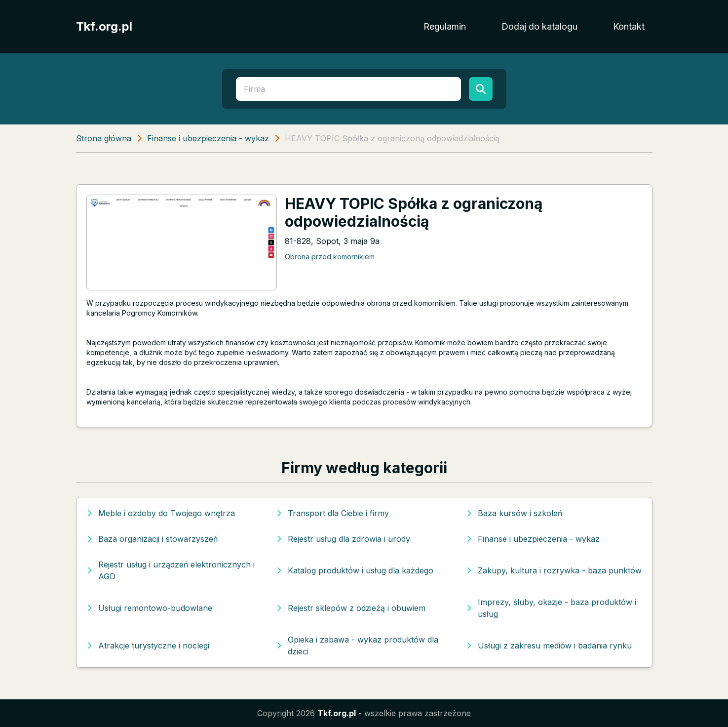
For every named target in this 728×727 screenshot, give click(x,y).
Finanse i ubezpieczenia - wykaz (208, 138)
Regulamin (445, 26)
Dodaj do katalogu (539, 26)
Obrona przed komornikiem (330, 257)
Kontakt (629, 26)
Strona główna (104, 138)
